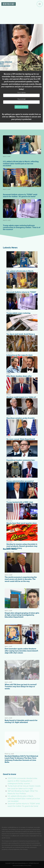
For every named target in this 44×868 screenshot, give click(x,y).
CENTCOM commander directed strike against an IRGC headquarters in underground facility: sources (22, 781)
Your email (21, 101)
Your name (21, 94)
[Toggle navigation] (40, 4)
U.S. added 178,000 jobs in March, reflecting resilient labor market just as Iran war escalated (24, 799)
